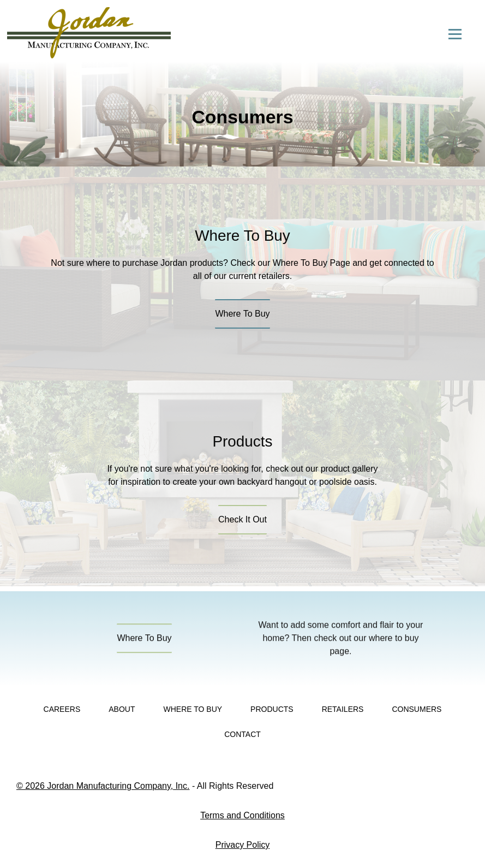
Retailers (343, 709)
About (122, 709)
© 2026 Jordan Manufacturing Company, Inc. (103, 786)
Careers (62, 709)
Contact (242, 734)
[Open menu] (455, 34)
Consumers (417, 709)
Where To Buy (193, 709)
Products (272, 709)
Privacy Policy (243, 845)
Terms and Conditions (242, 815)
